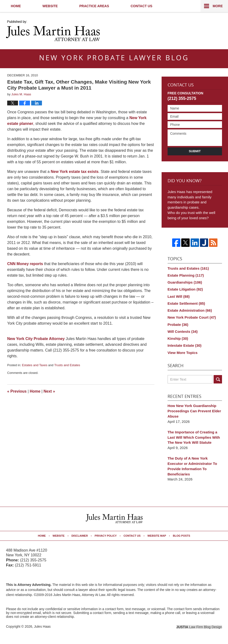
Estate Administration (190, 310)
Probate (178, 325)
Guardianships (185, 282)
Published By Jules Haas (192, 31)
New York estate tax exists (75, 172)
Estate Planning (186, 275)
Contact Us (142, 6)
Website (50, 6)
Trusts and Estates (67, 365)
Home (16, 6)
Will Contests (183, 331)
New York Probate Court (192, 317)
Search (218, 379)
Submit (195, 151)
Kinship (178, 338)
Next (49, 391)
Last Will (179, 296)
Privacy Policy (106, 536)
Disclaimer (80, 536)
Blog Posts (181, 536)
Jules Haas (42, 626)
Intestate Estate (185, 345)
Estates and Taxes (35, 365)
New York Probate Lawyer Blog (53, 31)
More (218, 6)
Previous (17, 391)
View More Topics (183, 353)
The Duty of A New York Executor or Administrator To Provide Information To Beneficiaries (192, 466)
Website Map (157, 536)
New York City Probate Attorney (36, 339)
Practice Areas (94, 6)
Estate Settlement (186, 303)
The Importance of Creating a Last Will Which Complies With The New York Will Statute (194, 437)
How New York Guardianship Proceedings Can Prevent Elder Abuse (194, 411)
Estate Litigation (185, 289)
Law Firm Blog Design (199, 627)
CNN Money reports (26, 264)
